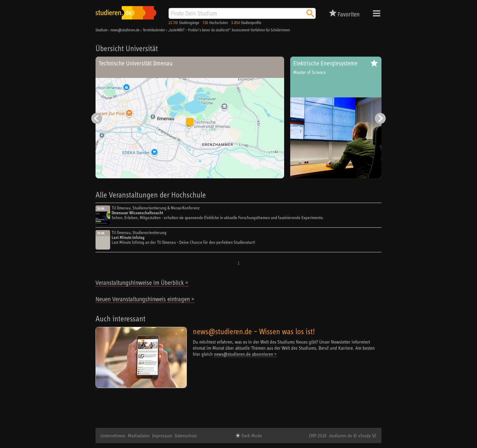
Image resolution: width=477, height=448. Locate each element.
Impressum (162, 436)
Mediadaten (139, 436)
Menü (377, 13)
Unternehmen (113, 436)
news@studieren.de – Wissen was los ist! (254, 331)
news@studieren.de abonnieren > (245, 354)
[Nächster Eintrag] (380, 118)
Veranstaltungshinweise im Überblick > (142, 283)
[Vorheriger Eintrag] (97, 118)
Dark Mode (251, 436)
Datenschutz (186, 436)
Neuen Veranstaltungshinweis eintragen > (145, 299)
